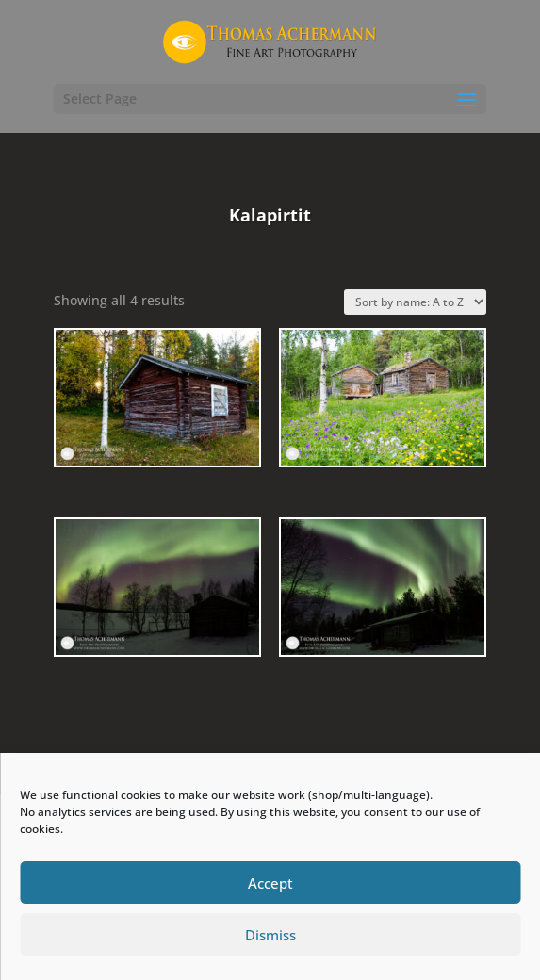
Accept (270, 883)
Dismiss (270, 935)
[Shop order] (415, 302)
